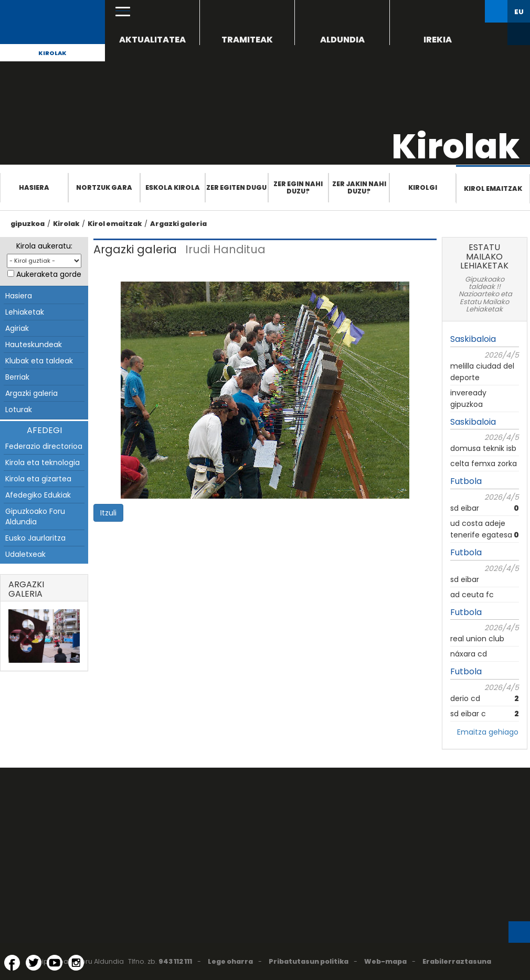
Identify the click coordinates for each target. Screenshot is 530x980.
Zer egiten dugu (236, 187)
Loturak (19, 410)
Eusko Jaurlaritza (35, 538)
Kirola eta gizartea (38, 479)
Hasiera (34, 187)
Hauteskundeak (34, 344)
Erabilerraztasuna (457, 961)
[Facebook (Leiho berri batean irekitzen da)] (12, 963)
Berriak (17, 377)
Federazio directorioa (44, 446)
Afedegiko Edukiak (38, 495)
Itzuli (108, 513)
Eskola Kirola (173, 187)
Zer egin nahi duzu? (298, 187)
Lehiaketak (25, 312)
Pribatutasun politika (309, 961)
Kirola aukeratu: (44, 246)
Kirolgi (423, 187)
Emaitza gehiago (488, 732)
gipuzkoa (28, 224)
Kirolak (52, 53)
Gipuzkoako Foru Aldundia (35, 516)
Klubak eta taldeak (39, 361)
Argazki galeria (178, 224)
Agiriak (17, 328)
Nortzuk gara (104, 187)
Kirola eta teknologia (43, 462)
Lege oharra (230, 961)
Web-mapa (385, 961)
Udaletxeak (25, 554)
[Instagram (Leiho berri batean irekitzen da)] (76, 963)
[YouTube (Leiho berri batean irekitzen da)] (55, 963)
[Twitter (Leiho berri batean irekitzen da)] (34, 963)
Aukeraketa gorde (49, 274)
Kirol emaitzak (493, 189)
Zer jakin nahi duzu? (359, 187)
